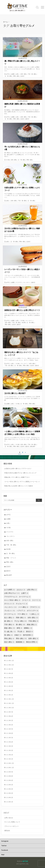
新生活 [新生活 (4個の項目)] (30, 631)
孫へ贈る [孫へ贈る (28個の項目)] (21, 625)
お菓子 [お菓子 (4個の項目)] (25, 593)
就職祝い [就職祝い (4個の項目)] (28, 628)
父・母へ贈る (8, 76)
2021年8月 (9, 733)
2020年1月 (9, 802)
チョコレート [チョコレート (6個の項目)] (22, 604)
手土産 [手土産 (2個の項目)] (21, 631)
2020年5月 (9, 785)
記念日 (22, 76)
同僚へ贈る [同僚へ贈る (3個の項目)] (21, 618)
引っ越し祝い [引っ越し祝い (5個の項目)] (10, 631)
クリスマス (19, 282)
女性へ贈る (24, 74)
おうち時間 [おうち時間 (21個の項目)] (10, 590)
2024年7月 (9, 669)
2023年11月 (10, 703)
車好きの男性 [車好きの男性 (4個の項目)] (32, 642)
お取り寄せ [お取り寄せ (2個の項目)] (32, 590)
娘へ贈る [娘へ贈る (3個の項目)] (8, 621)
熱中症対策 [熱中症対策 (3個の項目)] (28, 635)
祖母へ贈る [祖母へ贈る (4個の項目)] (33, 638)
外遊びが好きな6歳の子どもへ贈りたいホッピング (20, 473)
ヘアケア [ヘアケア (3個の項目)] (21, 611)
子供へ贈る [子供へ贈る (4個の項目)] (9, 625)
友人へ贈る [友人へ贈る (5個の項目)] (9, 618)
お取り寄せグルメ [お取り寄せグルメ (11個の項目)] (12, 593)
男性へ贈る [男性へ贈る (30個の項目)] (21, 638)
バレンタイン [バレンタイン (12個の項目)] (10, 607)
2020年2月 (9, 797)
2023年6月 (9, 716)
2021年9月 (9, 729)
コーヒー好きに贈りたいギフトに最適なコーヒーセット (22, 482)
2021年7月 (9, 738)
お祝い (17, 74)
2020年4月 (9, 789)
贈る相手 (33, 446)
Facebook (5, 850)
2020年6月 (9, 780)
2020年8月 (9, 776)
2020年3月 (9, 793)
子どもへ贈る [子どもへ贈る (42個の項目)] (21, 621)
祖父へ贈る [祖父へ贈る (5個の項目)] (9, 642)
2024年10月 (10, 665)
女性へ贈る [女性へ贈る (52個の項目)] (33, 618)
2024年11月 (10, 661)
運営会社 (7, 831)
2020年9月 (9, 772)
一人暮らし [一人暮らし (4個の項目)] (34, 614)
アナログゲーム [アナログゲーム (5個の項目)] (11, 597)
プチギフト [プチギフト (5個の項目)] (35, 607)
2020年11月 (10, 768)
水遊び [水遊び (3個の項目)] (18, 635)
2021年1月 (9, 759)
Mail (3, 855)
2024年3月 (9, 686)
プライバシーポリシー (11, 826)
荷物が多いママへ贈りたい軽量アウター (17, 477)
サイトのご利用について (12, 822)
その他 (8, 160)
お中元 (8, 74)
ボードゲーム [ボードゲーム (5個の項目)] (10, 614)
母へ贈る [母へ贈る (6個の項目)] (8, 635)
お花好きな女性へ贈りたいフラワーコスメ (18, 469)
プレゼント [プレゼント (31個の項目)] (10, 611)
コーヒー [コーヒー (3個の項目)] (26, 600)
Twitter (4, 846)
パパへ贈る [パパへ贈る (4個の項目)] (23, 607)
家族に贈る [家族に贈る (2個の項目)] (32, 625)
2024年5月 (9, 678)
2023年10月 (10, 708)
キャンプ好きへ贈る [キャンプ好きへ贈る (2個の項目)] (12, 600)
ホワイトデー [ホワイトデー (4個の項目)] (33, 611)
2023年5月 (9, 720)
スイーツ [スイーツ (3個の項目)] (36, 600)
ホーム (5, 22)
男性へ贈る (16, 76)
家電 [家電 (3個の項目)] (19, 628)
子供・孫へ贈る (32, 74)
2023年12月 (10, 699)
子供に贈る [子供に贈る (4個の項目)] (33, 621)
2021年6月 (9, 742)
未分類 (24, 322)
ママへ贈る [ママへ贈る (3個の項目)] (22, 614)
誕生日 (27, 119)
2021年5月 (9, 746)
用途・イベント (11, 558)
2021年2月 (9, 755)
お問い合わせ (9, 818)
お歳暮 (13, 74)
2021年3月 (9, 750)
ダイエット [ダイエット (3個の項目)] (9, 604)
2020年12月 (10, 763)
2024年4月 (9, 682)
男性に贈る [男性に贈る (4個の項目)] (9, 638)
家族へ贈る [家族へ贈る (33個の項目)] (10, 628)
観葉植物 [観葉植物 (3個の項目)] (20, 642)
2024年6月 (9, 673)
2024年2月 (9, 690)
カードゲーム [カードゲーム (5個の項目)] (25, 597)
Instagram (5, 841)
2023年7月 (9, 712)
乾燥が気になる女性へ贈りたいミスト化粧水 (19, 486)
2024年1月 (9, 695)
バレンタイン (27, 282)
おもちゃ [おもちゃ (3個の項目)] (21, 590)
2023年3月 (9, 725)
